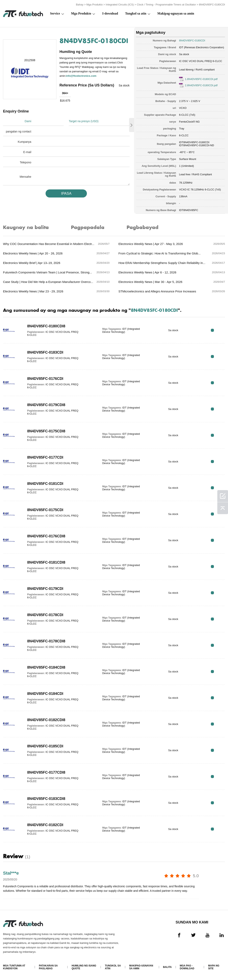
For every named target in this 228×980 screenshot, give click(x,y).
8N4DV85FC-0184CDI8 (46, 667)
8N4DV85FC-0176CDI (45, 379)
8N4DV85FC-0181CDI (45, 484)
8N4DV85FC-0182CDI (45, 825)
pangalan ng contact (19, 131)
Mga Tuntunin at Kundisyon (14, 967)
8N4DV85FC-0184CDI (45, 694)
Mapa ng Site (214, 967)
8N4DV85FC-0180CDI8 (46, 326)
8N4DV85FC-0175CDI (45, 510)
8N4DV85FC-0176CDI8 (46, 536)
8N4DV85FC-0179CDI (45, 589)
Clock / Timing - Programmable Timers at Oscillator (166, 5)
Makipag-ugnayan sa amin (176, 13)
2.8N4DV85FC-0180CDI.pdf (201, 85)
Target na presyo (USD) (84, 121)
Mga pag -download (187, 967)
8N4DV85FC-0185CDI (45, 746)
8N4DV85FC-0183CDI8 (46, 799)
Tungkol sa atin (136, 13)
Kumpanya (24, 142)
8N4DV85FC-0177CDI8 (46, 772)
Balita (167, 967)
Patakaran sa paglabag (48, 967)
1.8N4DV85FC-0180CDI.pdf (201, 79)
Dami (28, 121)
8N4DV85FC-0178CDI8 (46, 641)
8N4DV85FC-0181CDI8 (46, 562)
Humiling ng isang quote (84, 967)
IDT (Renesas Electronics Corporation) (201, 47)
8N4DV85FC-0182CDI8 (46, 720)
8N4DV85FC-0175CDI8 (46, 431)
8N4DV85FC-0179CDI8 (46, 405)
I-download (110, 13)
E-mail (27, 152)
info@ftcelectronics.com (81, 76)
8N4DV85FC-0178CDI (45, 615)
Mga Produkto (95, 5)
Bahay (80, 5)
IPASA (66, 193)
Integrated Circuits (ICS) (120, 5)
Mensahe (25, 177)
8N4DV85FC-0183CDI (45, 352)
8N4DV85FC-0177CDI (45, 457)
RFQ (212, 330)
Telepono (26, 162)
